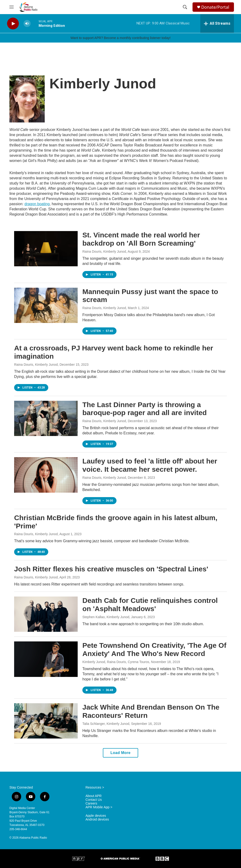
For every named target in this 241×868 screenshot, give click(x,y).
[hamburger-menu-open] (12, 7)
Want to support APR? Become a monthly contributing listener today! (120, 38)
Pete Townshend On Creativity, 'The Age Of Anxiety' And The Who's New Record (154, 649)
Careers (91, 803)
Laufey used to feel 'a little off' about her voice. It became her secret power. (150, 465)
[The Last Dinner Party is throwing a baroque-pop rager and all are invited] (46, 418)
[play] (13, 24)
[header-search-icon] (185, 7)
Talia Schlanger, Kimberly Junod (106, 724)
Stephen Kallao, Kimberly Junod (106, 617)
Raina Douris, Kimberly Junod (104, 251)
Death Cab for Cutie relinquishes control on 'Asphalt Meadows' (150, 605)
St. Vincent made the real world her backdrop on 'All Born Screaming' (141, 239)
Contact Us (94, 800)
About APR (94, 796)
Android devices (97, 819)
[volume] (27, 24)
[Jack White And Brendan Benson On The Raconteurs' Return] (46, 721)
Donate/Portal (215, 7)
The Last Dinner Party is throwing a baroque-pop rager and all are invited (145, 409)
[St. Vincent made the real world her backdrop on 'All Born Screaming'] (46, 249)
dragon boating (37, 204)
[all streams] (217, 24)
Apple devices (96, 816)
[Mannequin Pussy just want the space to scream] (46, 305)
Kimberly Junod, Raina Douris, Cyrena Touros (116, 662)
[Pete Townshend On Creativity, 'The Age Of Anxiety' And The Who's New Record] (46, 659)
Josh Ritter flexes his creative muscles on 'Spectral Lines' (111, 569)
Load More (120, 753)
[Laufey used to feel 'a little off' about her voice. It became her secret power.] (46, 475)
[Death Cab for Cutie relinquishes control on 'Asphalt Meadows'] (46, 614)
